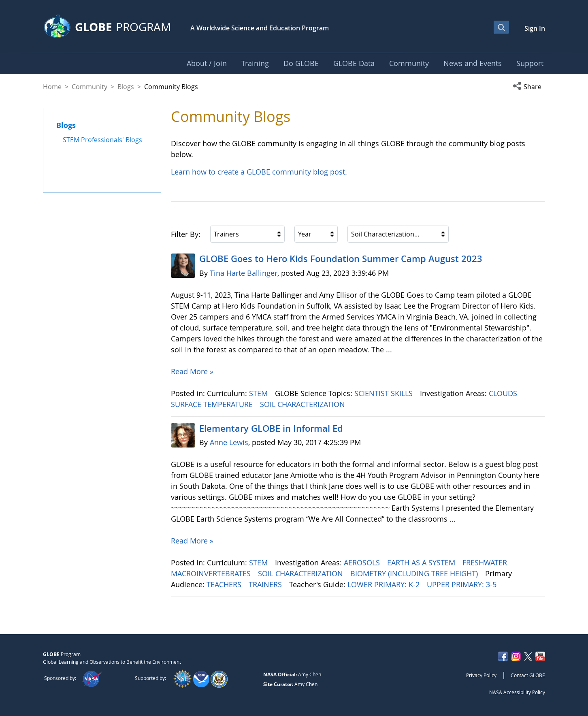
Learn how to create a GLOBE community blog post (258, 172)
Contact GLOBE (528, 675)
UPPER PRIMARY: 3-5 (463, 584)
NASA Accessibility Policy (517, 692)
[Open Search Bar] (501, 27)
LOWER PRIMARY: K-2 (385, 584)
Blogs (126, 87)
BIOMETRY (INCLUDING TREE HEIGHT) (415, 573)
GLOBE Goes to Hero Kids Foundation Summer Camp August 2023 (341, 259)
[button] (529, 87)
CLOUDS (504, 393)
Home (52, 87)
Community (89, 87)
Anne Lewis (229, 442)
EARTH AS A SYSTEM (422, 563)
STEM (259, 393)
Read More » (192, 371)
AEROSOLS (363, 563)
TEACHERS (225, 584)
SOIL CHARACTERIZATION (304, 404)
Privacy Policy (481, 675)
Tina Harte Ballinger (244, 273)
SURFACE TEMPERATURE (213, 404)
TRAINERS (266, 584)
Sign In (535, 28)
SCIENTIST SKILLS (385, 393)
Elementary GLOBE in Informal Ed (271, 428)
